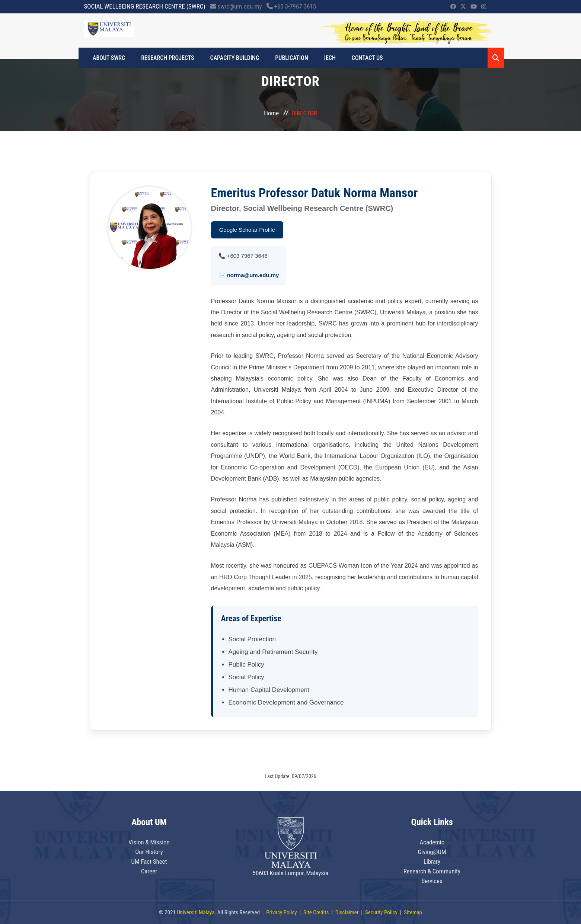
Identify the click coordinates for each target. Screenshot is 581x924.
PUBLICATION (289, 58)
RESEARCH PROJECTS (167, 58)
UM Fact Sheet (149, 862)
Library (432, 862)
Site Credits (316, 912)
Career (149, 871)
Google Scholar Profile (247, 230)
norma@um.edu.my (253, 275)
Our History (149, 852)
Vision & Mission (149, 842)
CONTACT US (362, 58)
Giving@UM (432, 852)
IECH (326, 58)
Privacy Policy (281, 912)
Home (271, 113)
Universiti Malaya (196, 912)
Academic (432, 842)
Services (432, 881)
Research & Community (432, 871)
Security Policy (381, 912)
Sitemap (413, 912)
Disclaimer (347, 912)
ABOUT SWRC (110, 58)
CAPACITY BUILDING (233, 58)
